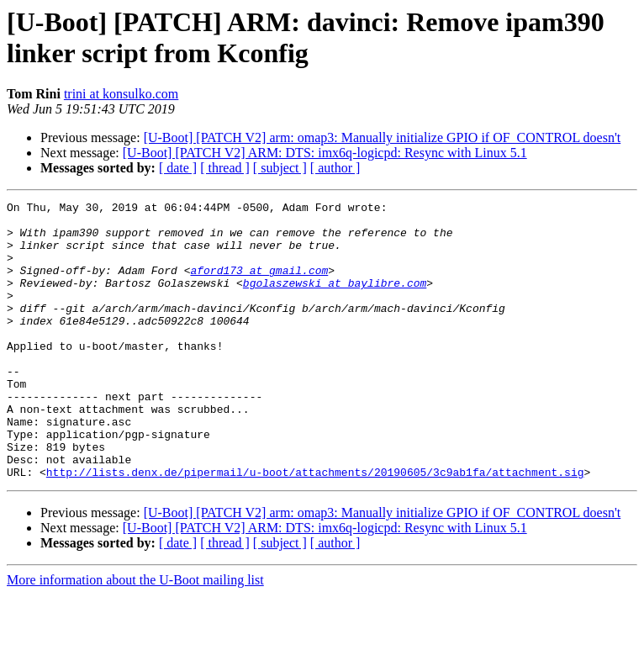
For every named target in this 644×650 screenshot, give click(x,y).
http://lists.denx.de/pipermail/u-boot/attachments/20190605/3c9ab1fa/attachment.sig (315, 527)
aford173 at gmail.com (259, 285)
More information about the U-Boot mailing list (135, 635)
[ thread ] (225, 168)
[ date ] (178, 168)
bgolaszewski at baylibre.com (335, 300)
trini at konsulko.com (121, 94)
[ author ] (335, 168)
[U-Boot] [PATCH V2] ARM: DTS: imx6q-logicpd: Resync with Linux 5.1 (325, 153)
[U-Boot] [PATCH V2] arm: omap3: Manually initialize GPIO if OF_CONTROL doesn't (383, 137)
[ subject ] (280, 168)
